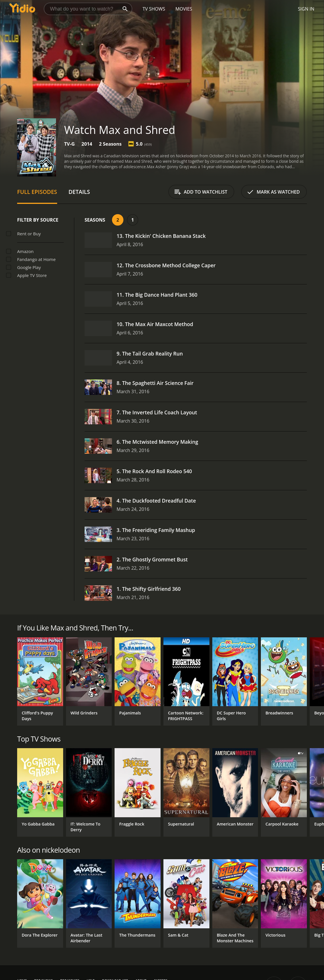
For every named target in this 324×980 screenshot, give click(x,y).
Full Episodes (37, 192)
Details (79, 192)
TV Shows (154, 9)
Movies (184, 9)
